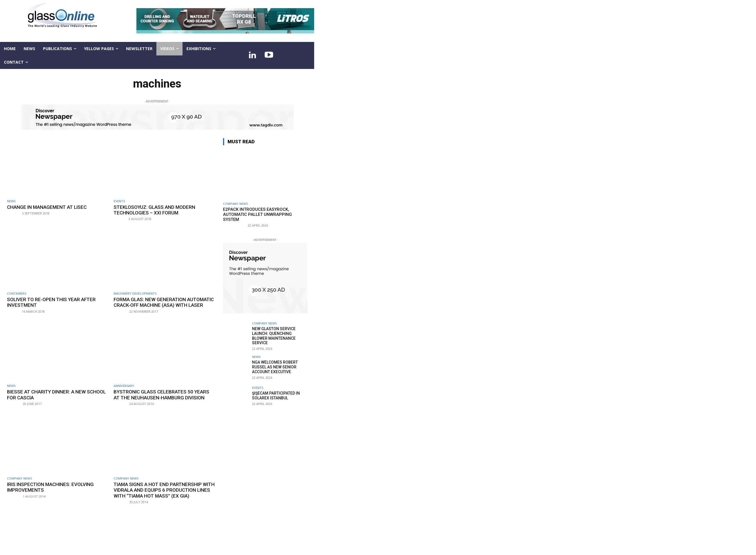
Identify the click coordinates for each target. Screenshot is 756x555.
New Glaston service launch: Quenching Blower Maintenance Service (274, 336)
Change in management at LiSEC (47, 207)
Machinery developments (135, 293)
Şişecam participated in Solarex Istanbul (276, 396)
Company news (19, 478)
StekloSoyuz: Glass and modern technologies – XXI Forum (155, 210)
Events (119, 201)
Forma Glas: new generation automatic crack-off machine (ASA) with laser (164, 302)
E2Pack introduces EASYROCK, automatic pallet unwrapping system (257, 214)
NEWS (11, 201)
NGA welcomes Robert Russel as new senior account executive (275, 367)
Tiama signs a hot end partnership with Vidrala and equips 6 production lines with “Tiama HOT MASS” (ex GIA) (162, 490)
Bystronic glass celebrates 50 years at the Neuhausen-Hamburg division (162, 395)
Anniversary (124, 386)
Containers (17, 293)
